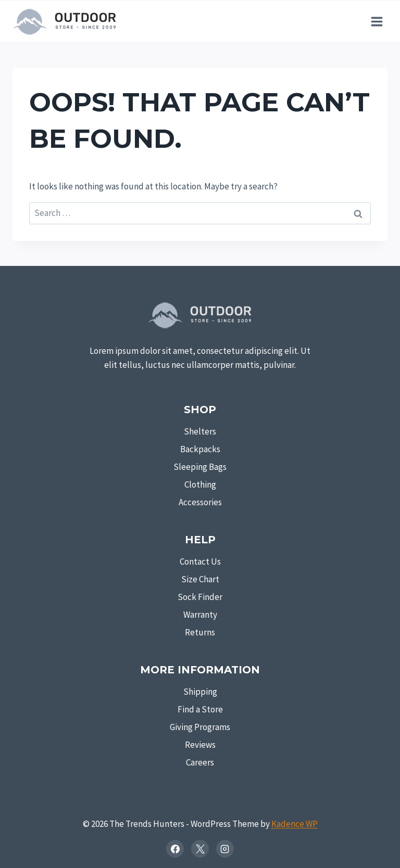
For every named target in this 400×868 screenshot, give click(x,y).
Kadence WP (295, 824)
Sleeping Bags (200, 467)
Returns (200, 632)
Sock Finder (200, 597)
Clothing (200, 484)
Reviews (200, 745)
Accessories (200, 502)
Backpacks (200, 449)
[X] (200, 849)
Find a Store (200, 709)
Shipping (200, 692)
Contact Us (200, 561)
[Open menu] (377, 21)
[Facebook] (175, 849)
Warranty (200, 615)
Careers (200, 762)
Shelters (200, 431)
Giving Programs (200, 727)
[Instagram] (225, 849)
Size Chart (200, 579)
